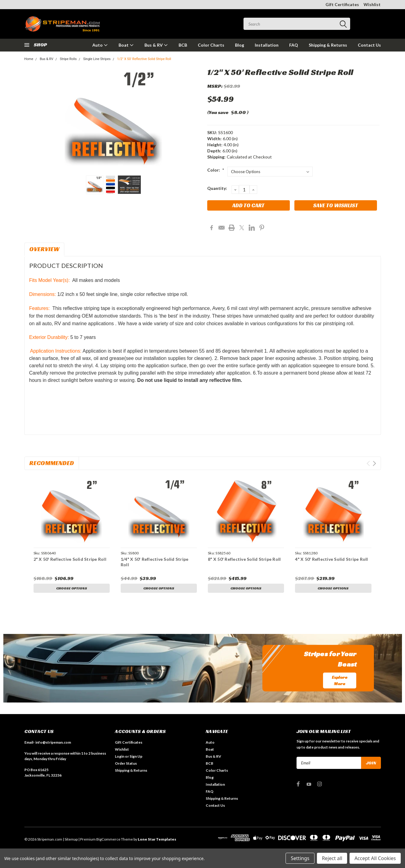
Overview (44, 249)
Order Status (126, 765)
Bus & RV (156, 45)
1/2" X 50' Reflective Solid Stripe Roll (144, 59)
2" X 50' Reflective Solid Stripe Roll (70, 559)
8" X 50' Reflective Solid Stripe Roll (244, 559)
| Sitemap (70, 840)
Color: (216, 170)
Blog (240, 45)
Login (120, 758)
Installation (267, 45)
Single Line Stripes (97, 59)
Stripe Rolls (68, 59)
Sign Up (136, 758)
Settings (300, 858)
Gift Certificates (342, 4)
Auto (100, 45)
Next (374, 463)
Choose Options (72, 588)
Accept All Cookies (375, 858)
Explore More (340, 681)
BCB (183, 45)
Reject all (332, 858)
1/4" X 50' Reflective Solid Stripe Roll (155, 562)
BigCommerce (108, 840)
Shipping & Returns (328, 45)
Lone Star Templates (157, 840)
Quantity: (217, 188)
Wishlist (372, 4)
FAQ (294, 45)
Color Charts (211, 45)
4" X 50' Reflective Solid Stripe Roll (331, 559)
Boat (126, 45)
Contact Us (369, 45)
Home (29, 59)
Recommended (52, 463)
